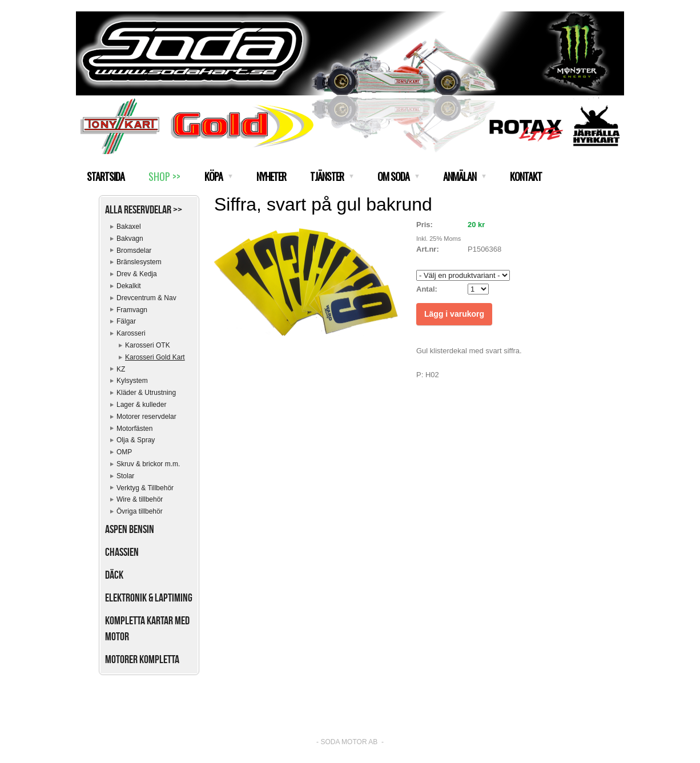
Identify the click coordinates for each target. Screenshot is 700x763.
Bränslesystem (139, 262)
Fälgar (126, 321)
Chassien (122, 552)
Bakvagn (130, 239)
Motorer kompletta (142, 659)
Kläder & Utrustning (146, 393)
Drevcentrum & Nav (146, 298)
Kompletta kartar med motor (147, 628)
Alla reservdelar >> (144, 209)
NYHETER (271, 176)
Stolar (125, 476)
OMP (124, 452)
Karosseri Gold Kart (155, 357)
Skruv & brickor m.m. (148, 464)
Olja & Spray (136, 440)
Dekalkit (129, 286)
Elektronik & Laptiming (149, 598)
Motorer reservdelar (146, 417)
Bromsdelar (134, 251)
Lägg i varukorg (454, 314)
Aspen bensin (130, 529)
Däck (114, 575)
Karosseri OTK (148, 345)
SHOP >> (164, 176)
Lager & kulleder (141, 405)
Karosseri (131, 333)
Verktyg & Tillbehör (145, 488)
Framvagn (132, 310)
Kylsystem (132, 381)
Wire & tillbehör (140, 499)
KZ (121, 369)
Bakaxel (129, 227)
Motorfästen (134, 429)
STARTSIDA (106, 176)
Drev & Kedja (137, 274)
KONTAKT (526, 176)
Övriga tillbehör (140, 511)
